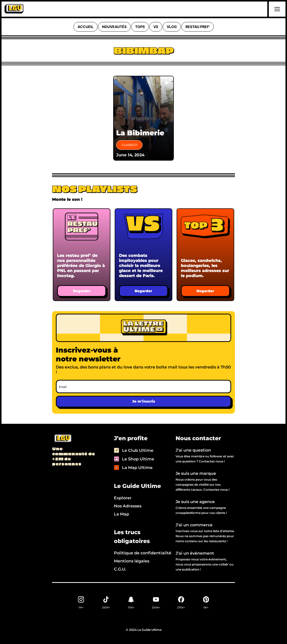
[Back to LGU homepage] (62, 439)
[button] (276, 9)
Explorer (123, 498)
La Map (122, 514)
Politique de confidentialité (143, 553)
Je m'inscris (144, 401)
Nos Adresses (128, 506)
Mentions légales (132, 561)
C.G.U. (120, 569)
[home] (14, 9)
